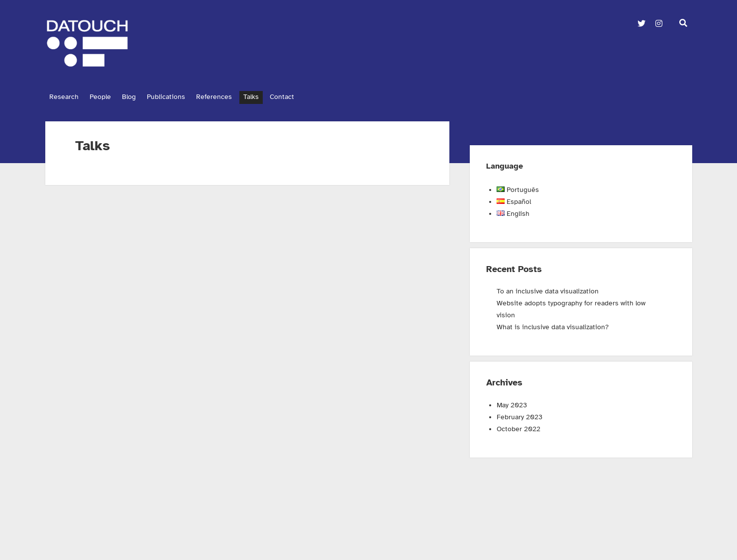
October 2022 (519, 426)
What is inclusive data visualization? (553, 325)
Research (64, 97)
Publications (178, 97)
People (104, 97)
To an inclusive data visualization (548, 289)
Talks (270, 97)
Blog (137, 97)
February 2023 (520, 415)
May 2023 (512, 403)
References (230, 97)
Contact (305, 97)
